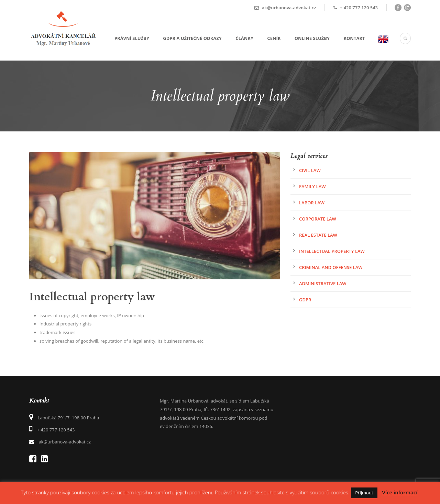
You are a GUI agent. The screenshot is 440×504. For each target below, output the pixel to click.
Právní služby (132, 38)
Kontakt (354, 38)
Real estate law (318, 235)
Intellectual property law (332, 251)
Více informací (400, 492)
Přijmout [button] (364, 493)
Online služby (312, 38)
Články (244, 38)
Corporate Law (318, 219)
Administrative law (323, 283)
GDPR (305, 300)
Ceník (274, 38)
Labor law (312, 203)
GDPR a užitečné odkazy (192, 38)
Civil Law (310, 170)
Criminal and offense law (331, 267)
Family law (312, 186)
